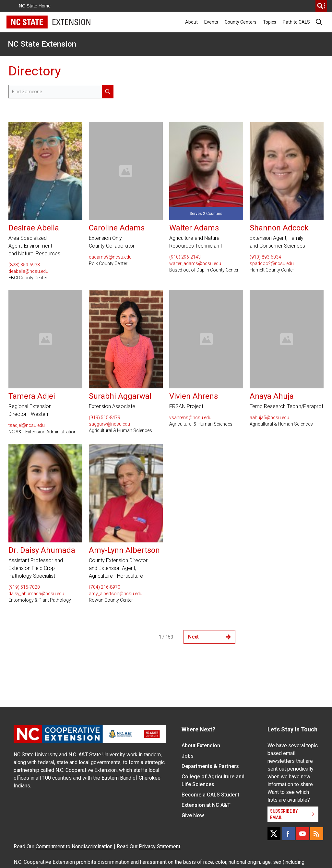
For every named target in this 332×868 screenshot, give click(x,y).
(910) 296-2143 (185, 257)
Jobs (188, 756)
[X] (274, 834)
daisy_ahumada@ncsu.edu (36, 594)
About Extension (201, 746)
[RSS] (317, 834)
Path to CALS (296, 22)
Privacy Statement (160, 846)
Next (209, 637)
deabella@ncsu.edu (28, 271)
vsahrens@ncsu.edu (190, 417)
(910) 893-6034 (265, 257)
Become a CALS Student (210, 795)
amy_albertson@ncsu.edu (116, 594)
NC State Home (35, 6)
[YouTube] (302, 834)
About (191, 22)
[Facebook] (288, 834)
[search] (321, 6)
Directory (35, 71)
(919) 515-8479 (105, 417)
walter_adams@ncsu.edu (195, 263)
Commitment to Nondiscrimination (74, 846)
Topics (270, 22)
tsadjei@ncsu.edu (27, 425)
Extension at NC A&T (206, 805)
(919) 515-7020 (24, 587)
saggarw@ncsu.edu (109, 424)
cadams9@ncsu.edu (110, 257)
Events (211, 22)
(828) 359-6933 (24, 265)
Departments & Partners (210, 766)
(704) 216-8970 (105, 587)
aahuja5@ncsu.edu (269, 417)
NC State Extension (42, 44)
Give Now (193, 815)
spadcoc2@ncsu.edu (272, 263)
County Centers (241, 22)
